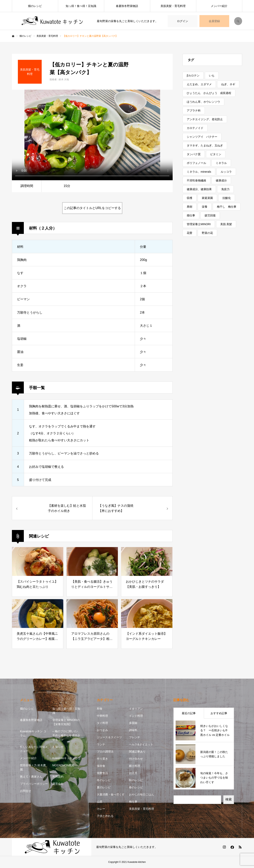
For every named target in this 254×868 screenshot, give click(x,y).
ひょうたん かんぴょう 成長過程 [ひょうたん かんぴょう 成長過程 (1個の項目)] (209, 93)
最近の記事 (189, 713)
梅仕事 (133, 802)
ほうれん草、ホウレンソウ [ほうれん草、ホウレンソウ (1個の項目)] (203, 102)
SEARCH (238, 21)
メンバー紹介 (219, 6)
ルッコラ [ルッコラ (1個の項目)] (226, 172)
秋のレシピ (136, 780)
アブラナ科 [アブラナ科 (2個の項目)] (194, 110)
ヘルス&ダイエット (141, 744)
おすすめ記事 (219, 713)
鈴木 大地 (64, 79)
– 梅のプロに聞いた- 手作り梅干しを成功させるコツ (66, 735)
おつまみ (102, 730)
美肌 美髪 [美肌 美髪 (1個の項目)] (226, 224)
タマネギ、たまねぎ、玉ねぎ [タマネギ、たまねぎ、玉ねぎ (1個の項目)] (205, 145)
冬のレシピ (104, 780)
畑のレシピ (35, 6)
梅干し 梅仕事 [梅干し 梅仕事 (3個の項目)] (227, 207)
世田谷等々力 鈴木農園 (33, 767)
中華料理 (102, 716)
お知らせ (58, 747)
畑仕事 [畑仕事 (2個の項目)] (191, 215)
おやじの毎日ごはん (141, 794)
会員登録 (214, 21)
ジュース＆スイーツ (109, 737)
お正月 (133, 773)
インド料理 (136, 716)
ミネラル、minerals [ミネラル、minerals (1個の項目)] (199, 172)
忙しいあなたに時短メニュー (34, 749)
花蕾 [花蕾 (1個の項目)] (190, 233)
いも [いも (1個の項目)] (212, 76)
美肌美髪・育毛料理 (173, 6)
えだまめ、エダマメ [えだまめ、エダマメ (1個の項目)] (199, 84)
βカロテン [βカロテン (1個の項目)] (193, 76)
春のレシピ (136, 787)
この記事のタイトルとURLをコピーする (92, 208)
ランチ (101, 744)
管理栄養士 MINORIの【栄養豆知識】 (66, 722)
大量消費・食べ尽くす (111, 794)
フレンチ (135, 737)
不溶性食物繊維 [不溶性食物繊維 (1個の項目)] (196, 180)
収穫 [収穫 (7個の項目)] (190, 198)
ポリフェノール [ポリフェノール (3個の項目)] (196, 163)
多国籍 (133, 723)
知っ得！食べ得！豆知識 (81, 6)
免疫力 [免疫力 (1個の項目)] (225, 189)
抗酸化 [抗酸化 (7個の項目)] (227, 198)
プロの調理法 (105, 752)
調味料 (133, 730)
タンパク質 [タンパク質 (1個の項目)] (194, 154)
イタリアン (136, 709)
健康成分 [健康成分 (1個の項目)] (221, 180)
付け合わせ (136, 759)
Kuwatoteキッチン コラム (33, 733)
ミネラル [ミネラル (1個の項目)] (221, 163)
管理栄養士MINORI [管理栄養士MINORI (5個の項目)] (199, 224)
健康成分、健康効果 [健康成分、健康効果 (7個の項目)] (199, 189)
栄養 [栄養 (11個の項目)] (205, 207)
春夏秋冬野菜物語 (127, 6)
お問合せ (26, 791)
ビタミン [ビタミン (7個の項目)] (216, 154)
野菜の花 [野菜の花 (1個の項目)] (207, 233)
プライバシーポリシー (34, 784)
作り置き (102, 759)
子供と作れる (105, 816)
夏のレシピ (104, 787)
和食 (100, 709)
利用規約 (58, 777)
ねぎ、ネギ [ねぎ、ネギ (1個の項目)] (228, 84)
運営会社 (58, 784)
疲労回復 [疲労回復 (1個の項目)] (210, 215)
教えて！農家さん (31, 777)
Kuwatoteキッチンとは (66, 758)
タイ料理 (102, 723)
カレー (101, 809)
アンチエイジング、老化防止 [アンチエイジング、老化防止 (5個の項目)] (205, 119)
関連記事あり (137, 752)
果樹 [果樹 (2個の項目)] (190, 207)
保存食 (101, 766)
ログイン (183, 21)
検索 (229, 799)
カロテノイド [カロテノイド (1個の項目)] (195, 128)
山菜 (100, 802)
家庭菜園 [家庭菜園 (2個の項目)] (207, 198)
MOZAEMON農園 (63, 765)
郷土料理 (135, 766)
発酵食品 (102, 773)
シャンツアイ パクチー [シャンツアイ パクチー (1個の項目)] (202, 137)
